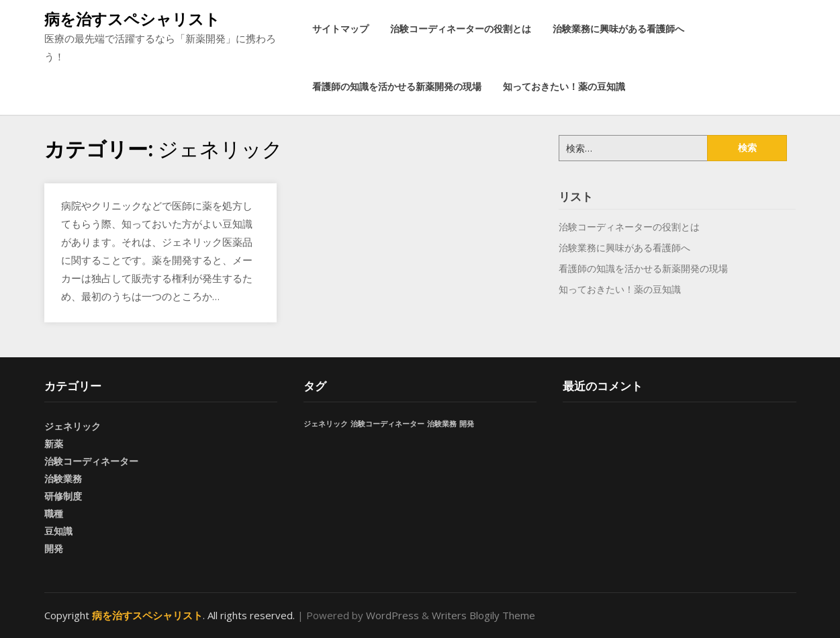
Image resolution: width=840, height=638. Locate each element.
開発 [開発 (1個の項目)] (467, 424)
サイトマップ (340, 29)
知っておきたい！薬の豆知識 (564, 86)
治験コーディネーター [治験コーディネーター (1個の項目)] (387, 424)
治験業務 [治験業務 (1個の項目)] (442, 424)
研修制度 (63, 496)
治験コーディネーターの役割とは (461, 29)
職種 (54, 513)
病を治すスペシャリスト (132, 19)
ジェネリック (73, 426)
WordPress (392, 615)
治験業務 (63, 478)
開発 (54, 548)
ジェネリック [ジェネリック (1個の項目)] (326, 424)
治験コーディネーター (91, 461)
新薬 (54, 444)
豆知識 (58, 531)
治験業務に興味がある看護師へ (618, 29)
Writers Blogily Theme (483, 615)
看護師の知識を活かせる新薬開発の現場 (397, 86)
